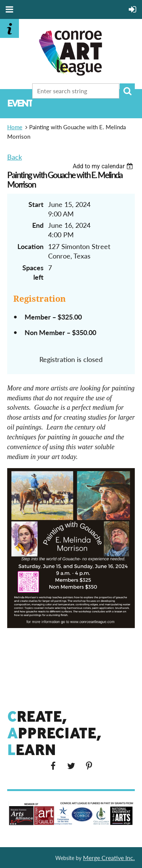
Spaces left (33, 272)
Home (15, 127)
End (38, 225)
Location (30, 246)
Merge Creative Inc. (109, 858)
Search (127, 91)
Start (36, 204)
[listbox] (104, 166)
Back (15, 157)
